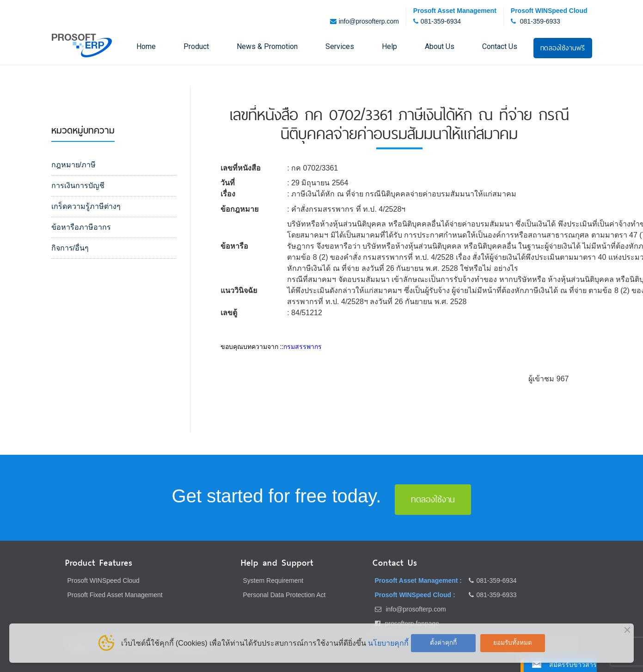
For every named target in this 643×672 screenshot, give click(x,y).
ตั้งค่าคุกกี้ (443, 643)
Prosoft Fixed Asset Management (115, 595)
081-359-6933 (540, 21)
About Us (440, 46)
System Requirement (273, 580)
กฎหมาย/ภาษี (73, 165)
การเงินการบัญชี (78, 186)
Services (340, 46)
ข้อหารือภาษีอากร (81, 227)
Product (196, 46)
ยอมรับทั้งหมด (513, 643)
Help (389, 46)
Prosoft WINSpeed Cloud (104, 580)
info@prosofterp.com (369, 21)
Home (146, 46)
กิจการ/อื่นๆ (70, 248)
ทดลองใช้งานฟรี (563, 48)
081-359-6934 (441, 21)
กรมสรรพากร (303, 347)
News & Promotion (267, 46)
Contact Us (500, 46)
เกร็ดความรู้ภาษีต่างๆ (86, 206)
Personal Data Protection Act (285, 595)
